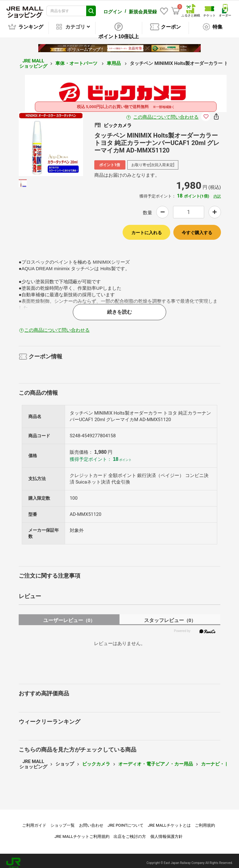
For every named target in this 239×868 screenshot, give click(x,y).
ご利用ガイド (34, 821)
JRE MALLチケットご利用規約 (82, 832)
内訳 (217, 192)
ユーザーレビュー (69, 616)
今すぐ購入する (197, 228)
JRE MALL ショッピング (33, 59)
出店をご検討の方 (130, 832)
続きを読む (119, 308)
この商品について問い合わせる (166, 113)
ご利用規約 (205, 821)
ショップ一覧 (63, 821)
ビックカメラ (96, 760)
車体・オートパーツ (77, 59)
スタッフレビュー (170, 616)
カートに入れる (147, 228)
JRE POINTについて (126, 821)
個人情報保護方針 (166, 832)
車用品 (114, 59)
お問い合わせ (91, 821)
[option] (51, 140)
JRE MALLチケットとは (169, 821)
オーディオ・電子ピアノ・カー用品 (156, 760)
